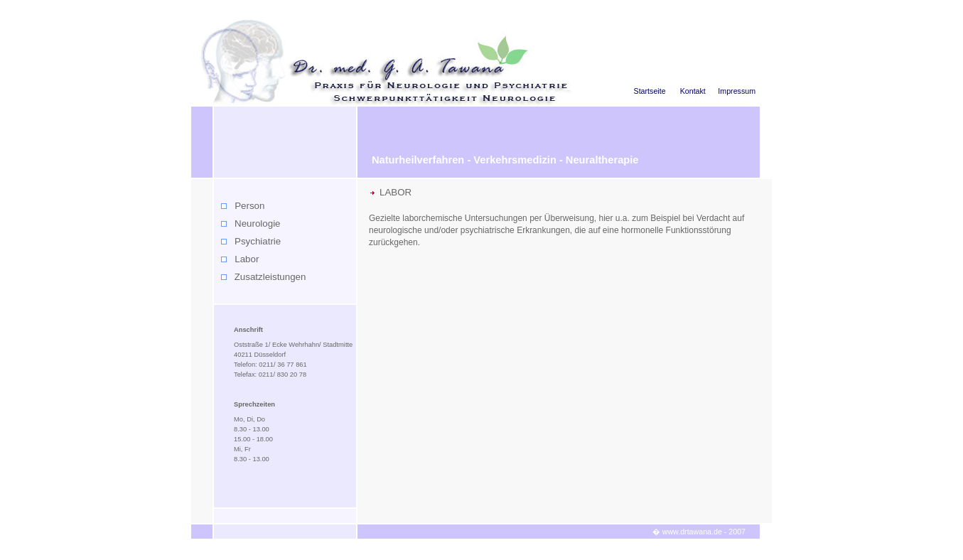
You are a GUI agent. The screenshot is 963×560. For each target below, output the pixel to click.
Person (249, 206)
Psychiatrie (258, 241)
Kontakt (693, 91)
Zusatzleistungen (270, 277)
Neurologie (257, 224)
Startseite (650, 91)
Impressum (737, 91)
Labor (247, 259)
